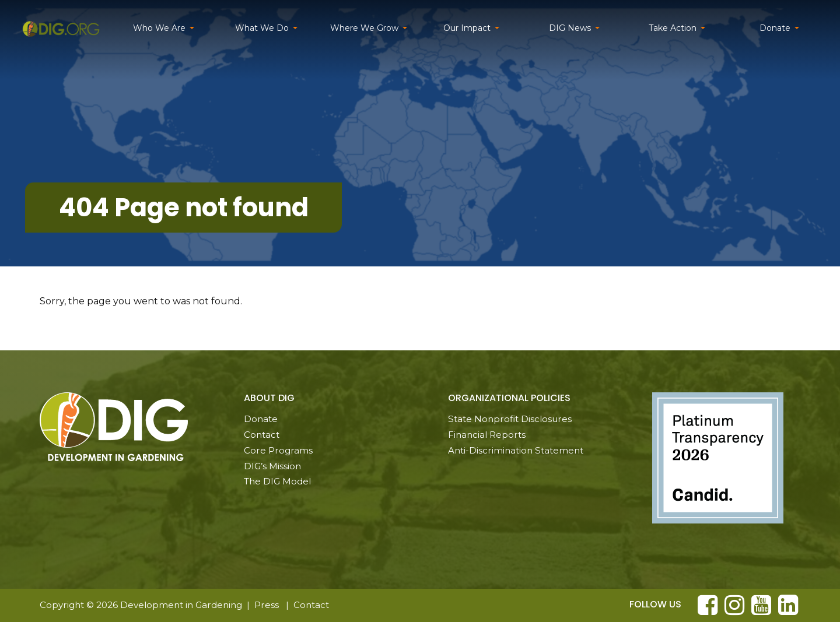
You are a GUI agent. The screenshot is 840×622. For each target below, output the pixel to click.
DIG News (570, 28)
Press (267, 605)
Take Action (673, 28)
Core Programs (278, 450)
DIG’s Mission (272, 466)
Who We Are (159, 28)
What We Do (262, 28)
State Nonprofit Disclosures (510, 419)
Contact (262, 435)
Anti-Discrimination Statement (516, 450)
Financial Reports (487, 435)
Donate (775, 28)
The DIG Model (277, 481)
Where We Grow (364, 28)
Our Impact (467, 28)
